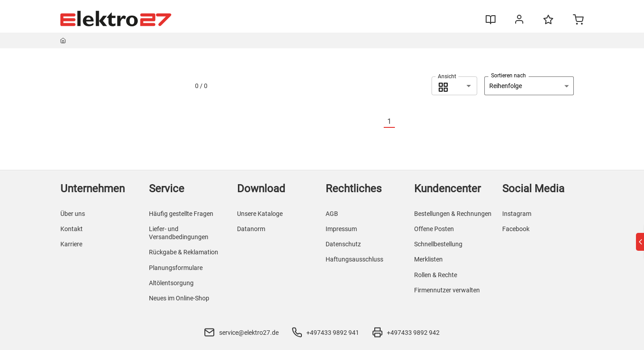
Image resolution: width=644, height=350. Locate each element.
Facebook (516, 229)
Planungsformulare (176, 268)
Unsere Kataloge (260, 214)
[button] (454, 86)
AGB (332, 214)
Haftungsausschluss (354, 259)
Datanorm (251, 229)
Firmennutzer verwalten (447, 290)
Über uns (73, 214)
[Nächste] (400, 122)
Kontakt (72, 229)
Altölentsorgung (171, 283)
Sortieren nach (508, 76)
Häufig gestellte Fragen (181, 214)
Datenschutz (343, 244)
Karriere (71, 244)
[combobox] (454, 86)
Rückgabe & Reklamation (184, 252)
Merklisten (428, 259)
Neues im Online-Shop (179, 298)
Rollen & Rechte (436, 275)
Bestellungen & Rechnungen (453, 214)
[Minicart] (578, 21)
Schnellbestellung (438, 244)
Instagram (517, 214)
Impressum (341, 229)
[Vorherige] (378, 122)
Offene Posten (434, 229)
